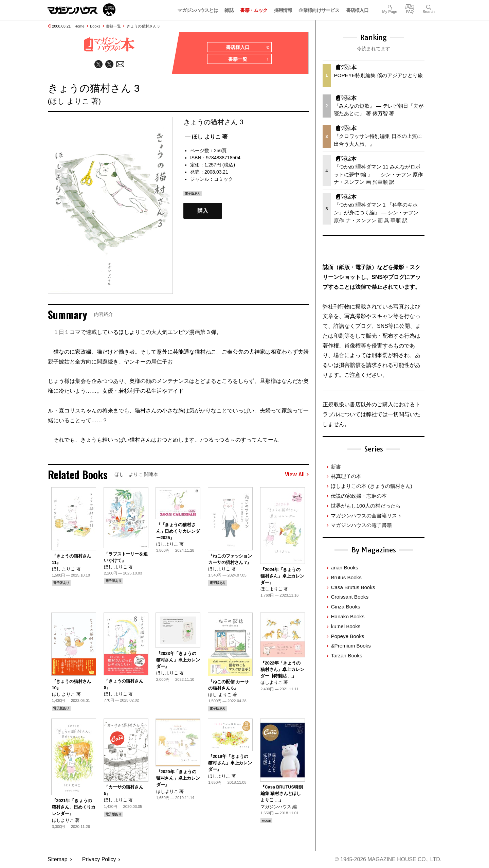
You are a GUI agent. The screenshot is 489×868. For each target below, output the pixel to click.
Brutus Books (346, 577)
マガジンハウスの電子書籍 (361, 525)
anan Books (344, 568)
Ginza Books (345, 607)
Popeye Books (347, 636)
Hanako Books (348, 616)
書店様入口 (357, 10)
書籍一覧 (113, 26)
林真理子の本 (346, 476)
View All (297, 475)
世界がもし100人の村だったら (366, 506)
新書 (336, 467)
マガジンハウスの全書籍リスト (366, 516)
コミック (223, 179)
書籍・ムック (254, 10)
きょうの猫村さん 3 (143, 26)
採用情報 (283, 10)
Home (79, 26)
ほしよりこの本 (371, 486)
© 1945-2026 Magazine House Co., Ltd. (388, 860)
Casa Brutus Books (353, 587)
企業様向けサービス (319, 10)
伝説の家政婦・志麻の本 (359, 496)
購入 (203, 211)
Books (95, 26)
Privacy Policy (99, 860)
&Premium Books (351, 646)
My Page (390, 6)
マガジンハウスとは (198, 10)
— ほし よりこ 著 (206, 137)
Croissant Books (350, 597)
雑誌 (229, 10)
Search (429, 6)
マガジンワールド (81, 10)
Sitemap (58, 860)
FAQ (410, 6)
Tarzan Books (346, 656)
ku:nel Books (346, 626)
